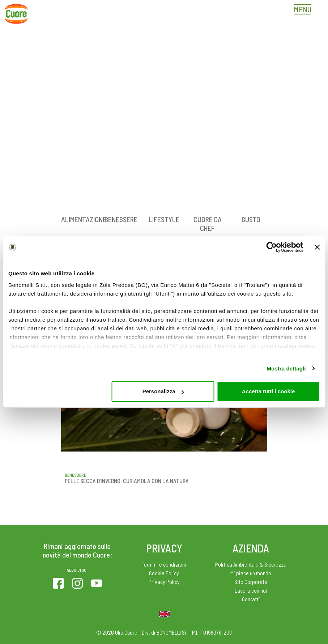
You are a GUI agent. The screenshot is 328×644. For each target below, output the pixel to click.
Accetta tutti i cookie (269, 391)
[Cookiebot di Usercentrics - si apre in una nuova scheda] (272, 247)
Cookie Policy (164, 573)
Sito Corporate (251, 582)
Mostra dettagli (286, 368)
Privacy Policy (164, 582)
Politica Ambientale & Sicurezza (251, 564)
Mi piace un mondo (251, 573)
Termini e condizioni (164, 564)
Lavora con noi (251, 590)
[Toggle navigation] (304, 10)
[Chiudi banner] (317, 247)
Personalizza (163, 391)
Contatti (251, 599)
